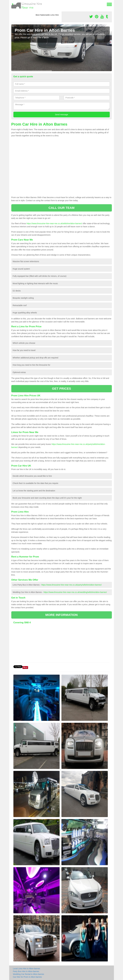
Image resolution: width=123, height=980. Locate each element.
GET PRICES (61, 389)
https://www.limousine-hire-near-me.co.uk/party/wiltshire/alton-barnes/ (71, 585)
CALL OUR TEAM (61, 208)
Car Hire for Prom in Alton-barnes (27, 977)
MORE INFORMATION (61, 615)
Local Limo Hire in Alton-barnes (27, 969)
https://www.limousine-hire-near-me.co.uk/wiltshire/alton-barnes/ (54, 223)
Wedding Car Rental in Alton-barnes (29, 974)
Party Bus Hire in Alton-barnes (26, 971)
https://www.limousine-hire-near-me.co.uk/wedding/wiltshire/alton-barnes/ (75, 592)
